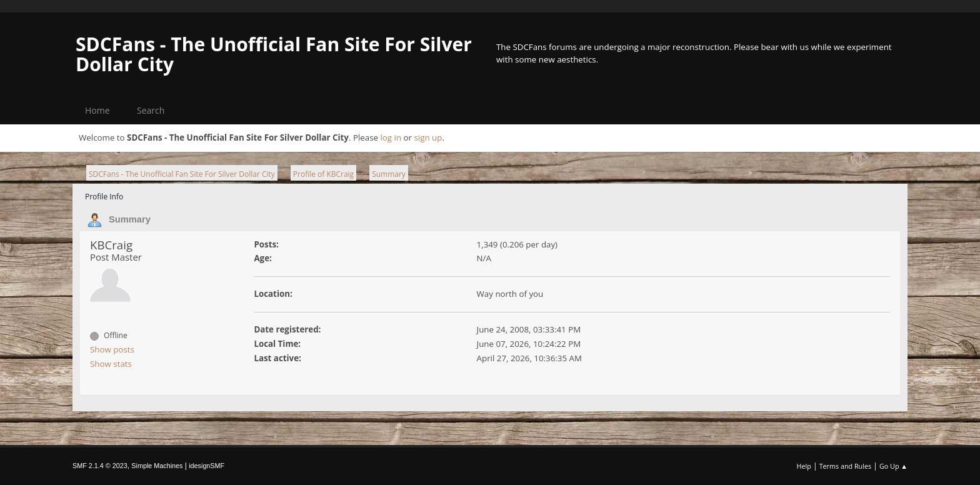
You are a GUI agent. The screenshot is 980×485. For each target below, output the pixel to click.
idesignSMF (207, 466)
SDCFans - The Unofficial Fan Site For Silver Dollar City (274, 54)
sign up (428, 137)
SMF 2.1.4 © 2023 (100, 466)
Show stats (111, 364)
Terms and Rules (846, 466)
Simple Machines (157, 466)
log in (391, 137)
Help (803, 466)
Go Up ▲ (893, 466)
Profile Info (104, 197)
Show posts (112, 349)
